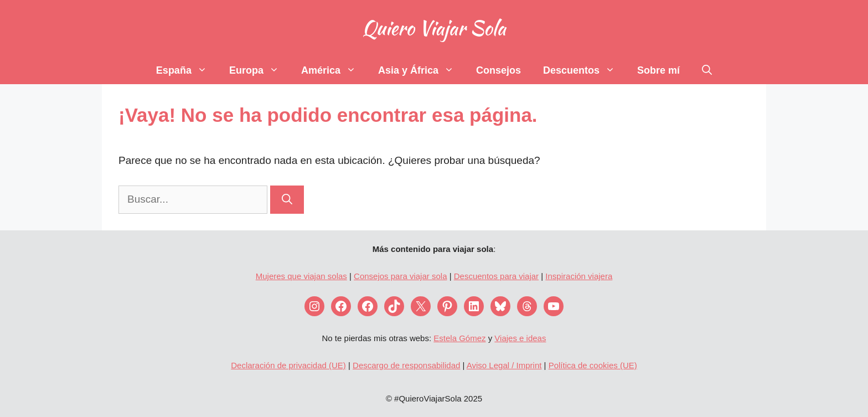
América (334, 70)
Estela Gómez (459, 338)
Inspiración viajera (579, 276)
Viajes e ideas (520, 338)
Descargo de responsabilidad (406, 365)
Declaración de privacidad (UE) (288, 365)
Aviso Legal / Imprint (504, 365)
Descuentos (585, 70)
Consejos (498, 70)
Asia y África (422, 70)
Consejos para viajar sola (400, 276)
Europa (260, 70)
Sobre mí (658, 70)
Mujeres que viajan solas (301, 276)
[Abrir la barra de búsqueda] (707, 70)
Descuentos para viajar (496, 276)
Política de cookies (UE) (593, 365)
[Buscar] (287, 200)
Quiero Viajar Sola (434, 28)
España (187, 70)
